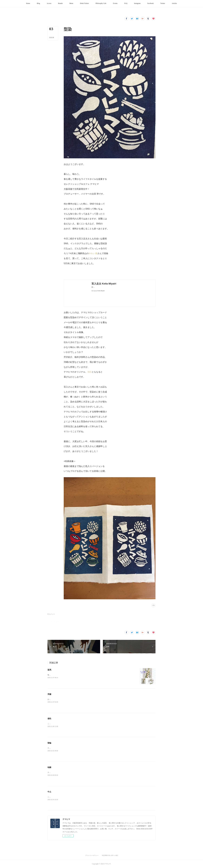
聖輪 (49, 743)
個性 (49, 719)
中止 (49, 792)
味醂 (49, 767)
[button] (28, 4)
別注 (90, 372)
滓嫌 (49, 694)
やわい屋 (93, 253)
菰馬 (49, 670)
